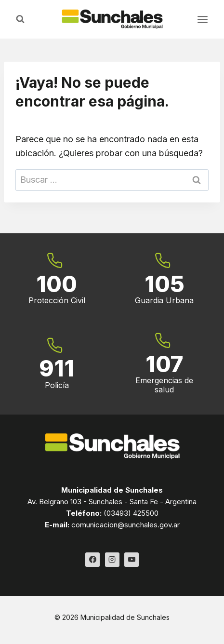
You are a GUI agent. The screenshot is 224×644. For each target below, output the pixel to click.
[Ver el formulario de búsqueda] (20, 19)
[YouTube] (132, 560)
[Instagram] (112, 560)
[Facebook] (92, 560)
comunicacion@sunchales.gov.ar (125, 525)
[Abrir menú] (202, 19)
